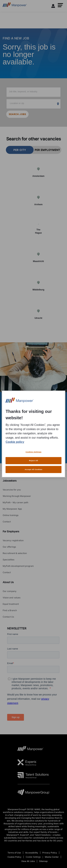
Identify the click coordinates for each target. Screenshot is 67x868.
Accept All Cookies (33, 469)
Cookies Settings (33, 452)
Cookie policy (15, 442)
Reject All (34, 461)
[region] (33, 434)
